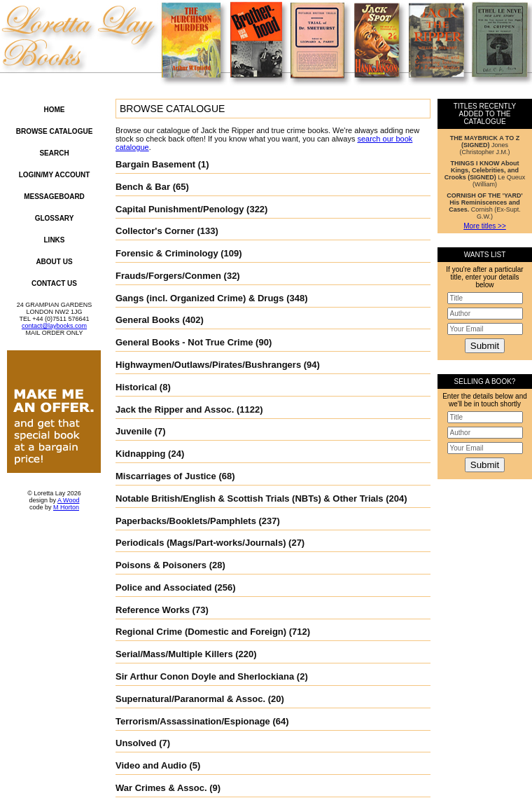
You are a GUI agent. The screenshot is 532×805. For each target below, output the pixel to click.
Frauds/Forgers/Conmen (168, 276)
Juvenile (134, 431)
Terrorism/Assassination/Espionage (193, 721)
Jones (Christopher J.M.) (485, 145)
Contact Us (54, 283)
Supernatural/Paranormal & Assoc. (190, 699)
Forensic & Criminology (167, 253)
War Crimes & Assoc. (161, 788)
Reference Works (153, 610)
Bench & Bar (143, 187)
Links (55, 240)
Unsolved (136, 743)
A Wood (68, 500)
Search (54, 153)
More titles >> (485, 226)
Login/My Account (55, 175)
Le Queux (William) (485, 174)
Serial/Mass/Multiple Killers (174, 654)
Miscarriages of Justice (166, 476)
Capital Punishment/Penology (180, 209)
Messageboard (54, 197)
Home (55, 110)
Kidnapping (141, 454)
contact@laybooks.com (54, 326)
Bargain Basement (155, 164)
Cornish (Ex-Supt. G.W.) (484, 206)
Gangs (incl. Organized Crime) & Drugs (200, 298)
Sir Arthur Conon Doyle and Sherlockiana (205, 676)
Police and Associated (164, 587)
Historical (136, 387)
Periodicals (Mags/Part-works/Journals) (201, 543)
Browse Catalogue (55, 131)
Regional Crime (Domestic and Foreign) (201, 632)
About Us (54, 262)
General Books (148, 320)
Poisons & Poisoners (161, 565)
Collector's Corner (155, 231)
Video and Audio (151, 765)
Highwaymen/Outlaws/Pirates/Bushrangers (208, 365)
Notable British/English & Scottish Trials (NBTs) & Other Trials (250, 498)
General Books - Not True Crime (184, 342)
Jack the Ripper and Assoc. (175, 410)
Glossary (55, 218)
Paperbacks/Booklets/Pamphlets (186, 521)
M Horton (66, 507)
